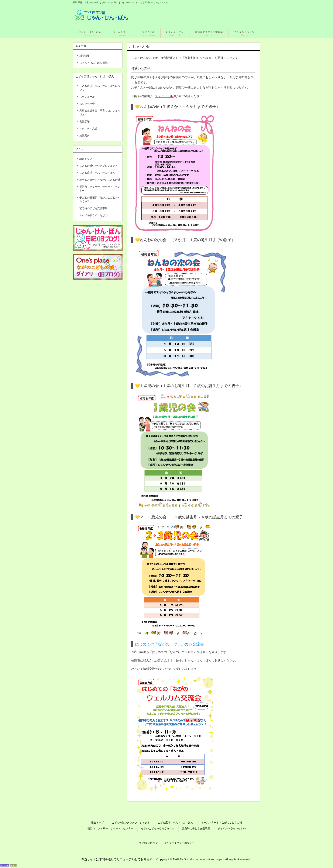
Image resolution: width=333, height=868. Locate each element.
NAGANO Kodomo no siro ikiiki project (198, 859)
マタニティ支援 (88, 129)
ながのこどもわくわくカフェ (158, 828)
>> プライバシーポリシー (180, 843)
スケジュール (87, 97)
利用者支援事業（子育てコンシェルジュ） (100, 113)
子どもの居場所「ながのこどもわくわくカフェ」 (100, 199)
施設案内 (85, 136)
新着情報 (85, 56)
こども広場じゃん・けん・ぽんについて (100, 88)
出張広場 (85, 122)
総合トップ (86, 159)
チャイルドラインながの (93, 215)
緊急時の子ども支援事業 (93, 208)
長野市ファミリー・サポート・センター (100, 189)
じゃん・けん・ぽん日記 (93, 63)
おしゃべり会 (87, 104)
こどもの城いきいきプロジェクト (99, 166)
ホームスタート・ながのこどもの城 (100, 180)
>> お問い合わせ (148, 843)
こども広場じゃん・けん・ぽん (97, 173)
